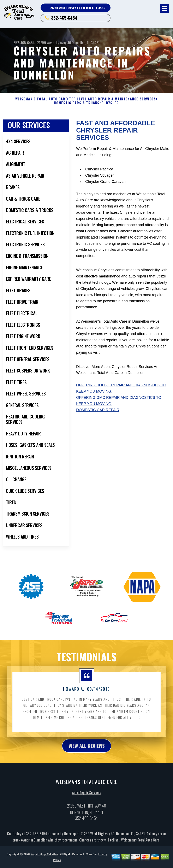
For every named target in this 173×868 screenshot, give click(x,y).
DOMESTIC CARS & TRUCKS (77, 103)
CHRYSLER (110, 103)
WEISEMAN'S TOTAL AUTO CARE (41, 99)
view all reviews (87, 756)
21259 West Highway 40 (54, 43)
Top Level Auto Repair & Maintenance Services (112, 99)
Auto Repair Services (86, 803)
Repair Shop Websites (44, 865)
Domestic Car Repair (98, 410)
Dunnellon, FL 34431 (86, 43)
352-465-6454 (64, 18)
